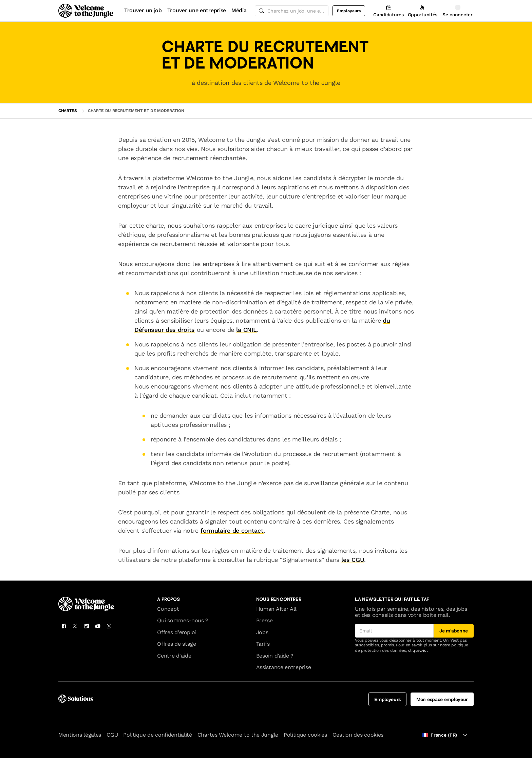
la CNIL (246, 330)
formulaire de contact (232, 530)
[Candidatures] (388, 11)
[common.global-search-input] (292, 11)
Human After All (276, 609)
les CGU (353, 560)
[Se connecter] (458, 11)
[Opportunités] (423, 11)
